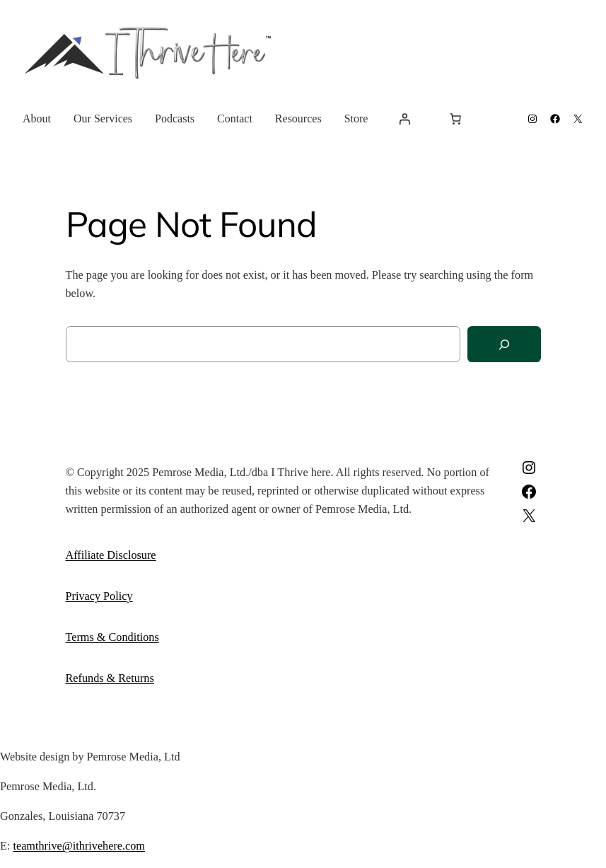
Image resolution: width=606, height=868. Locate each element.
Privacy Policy (99, 596)
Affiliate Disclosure (111, 555)
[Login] (404, 119)
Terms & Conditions (112, 637)
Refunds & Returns (110, 678)
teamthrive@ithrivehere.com (79, 846)
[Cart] (455, 119)
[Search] (504, 344)
